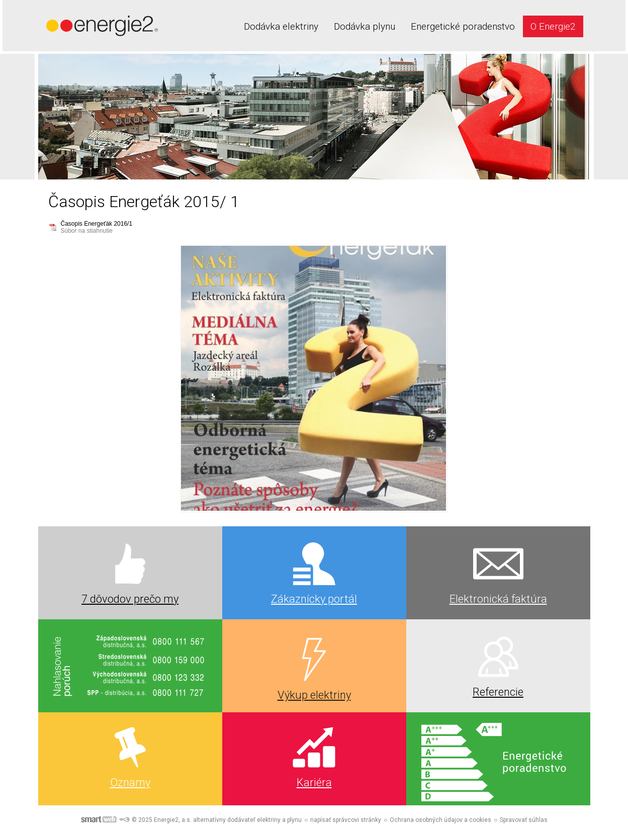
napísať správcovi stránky (346, 820)
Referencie (498, 692)
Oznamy (130, 782)
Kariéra (314, 782)
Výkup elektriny (314, 695)
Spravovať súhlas (524, 820)
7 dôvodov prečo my (130, 599)
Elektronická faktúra (498, 599)
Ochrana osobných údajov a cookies (440, 820)
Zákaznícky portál (314, 599)
